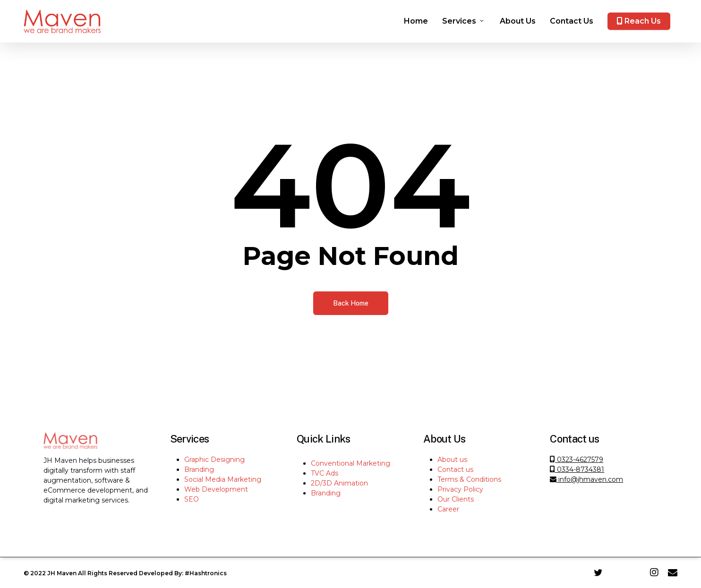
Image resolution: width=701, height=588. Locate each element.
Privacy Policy (460, 489)
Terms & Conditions (469, 479)
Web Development (216, 489)
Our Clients (456, 499)
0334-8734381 (577, 469)
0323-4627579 (579, 460)
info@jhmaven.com (586, 479)
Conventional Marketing (350, 463)
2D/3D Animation (339, 483)
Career (448, 509)
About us (452, 460)
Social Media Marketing (223, 479)
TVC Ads (325, 473)
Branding (199, 469)
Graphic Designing (214, 460)
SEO (192, 499)
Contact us (455, 469)
